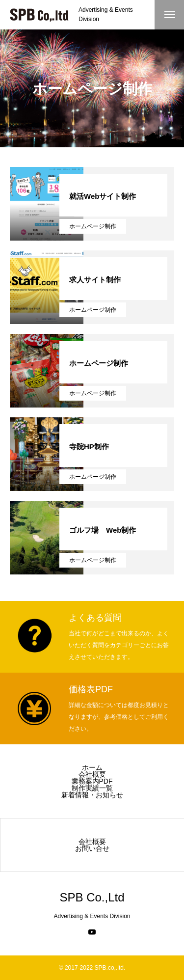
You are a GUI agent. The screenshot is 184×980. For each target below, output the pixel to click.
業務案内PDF (92, 781)
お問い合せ (92, 848)
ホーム (92, 767)
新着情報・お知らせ (92, 795)
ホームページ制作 (93, 226)
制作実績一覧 (92, 788)
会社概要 (92, 774)
